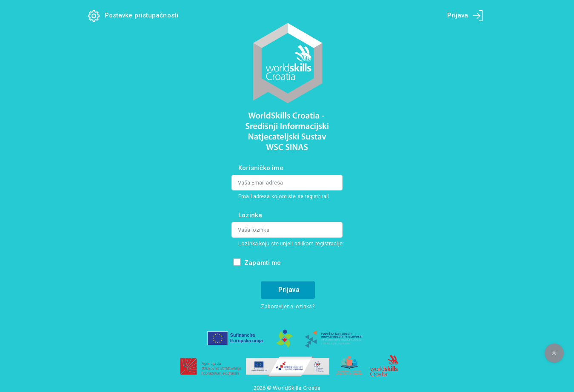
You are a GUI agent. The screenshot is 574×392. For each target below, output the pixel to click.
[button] (554, 353)
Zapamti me (263, 263)
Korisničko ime (261, 168)
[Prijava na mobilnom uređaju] (478, 16)
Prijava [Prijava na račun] (289, 290)
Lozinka (250, 215)
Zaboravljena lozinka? (288, 306)
